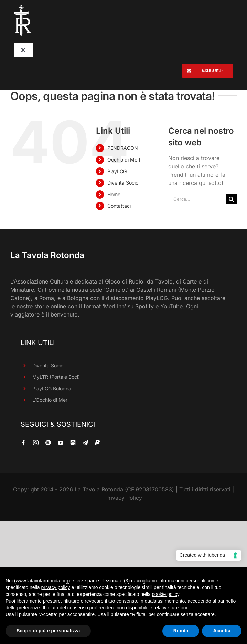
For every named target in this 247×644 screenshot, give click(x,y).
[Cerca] (232, 199)
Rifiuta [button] (181, 631)
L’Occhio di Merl (50, 400)
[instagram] (36, 443)
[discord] (73, 443)
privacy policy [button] (56, 587)
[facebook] (23, 443)
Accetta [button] (222, 631)
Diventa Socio (123, 183)
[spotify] (48, 443)
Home (114, 194)
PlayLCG (117, 171)
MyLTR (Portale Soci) (56, 377)
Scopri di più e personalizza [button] (48, 631)
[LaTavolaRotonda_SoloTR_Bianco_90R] (22, 8)
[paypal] (98, 443)
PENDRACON (123, 148)
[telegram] (85, 443)
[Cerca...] (197, 199)
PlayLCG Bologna (52, 388)
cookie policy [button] (166, 594)
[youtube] (61, 443)
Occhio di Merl (124, 160)
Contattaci (119, 206)
